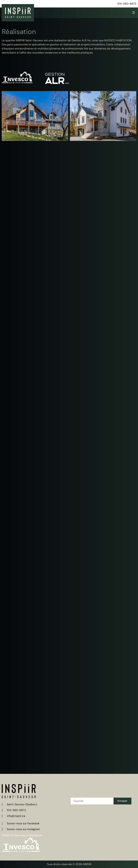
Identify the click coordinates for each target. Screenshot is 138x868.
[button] (133, 13)
